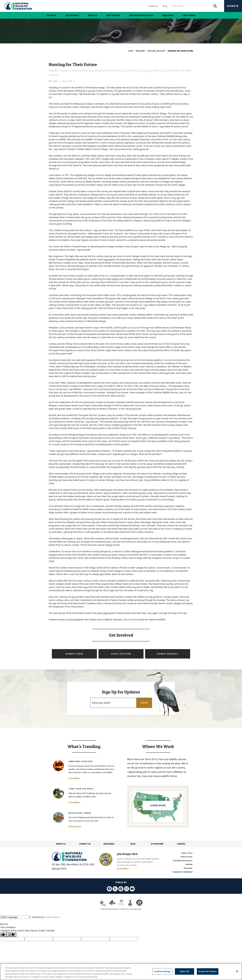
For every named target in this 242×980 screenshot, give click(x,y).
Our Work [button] (51, 15)
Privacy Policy (187, 857)
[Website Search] (194, 6)
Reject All (185, 971)
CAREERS (181, 844)
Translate (52, 917)
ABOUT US (61, 844)
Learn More (74, 778)
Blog (165, 6)
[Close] (237, 971)
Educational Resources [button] (141, 15)
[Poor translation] (11, 935)
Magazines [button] (168, 15)
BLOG (133, 844)
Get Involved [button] (72, 15)
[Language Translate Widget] (16, 917)
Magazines (140, 51)
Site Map (189, 864)
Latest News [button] (189, 15)
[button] (144, 703)
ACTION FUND (157, 844)
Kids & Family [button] (113, 15)
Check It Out (75, 826)
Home (131, 51)
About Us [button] (93, 15)
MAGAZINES (109, 844)
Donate (233, 6)
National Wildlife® (156, 51)
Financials (188, 868)
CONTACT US (85, 844)
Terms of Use (187, 853)
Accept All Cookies (208, 971)
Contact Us (153, 6)
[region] (121, 972)
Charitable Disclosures (183, 861)
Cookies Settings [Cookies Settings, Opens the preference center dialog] (162, 971)
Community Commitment (182, 872)
